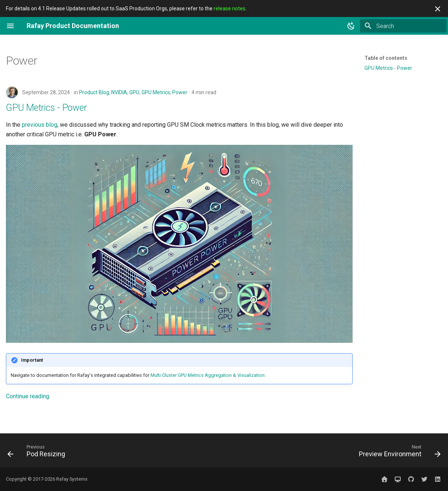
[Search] (403, 26)
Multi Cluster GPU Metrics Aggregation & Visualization (208, 375)
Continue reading (28, 396)
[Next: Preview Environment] (398, 453)
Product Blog (94, 92)
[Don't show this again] (438, 9)
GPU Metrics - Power (46, 108)
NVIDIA (119, 92)
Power (180, 92)
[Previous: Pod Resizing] (38, 453)
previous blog (40, 125)
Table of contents (386, 58)
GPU (134, 92)
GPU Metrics (156, 92)
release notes (230, 8)
